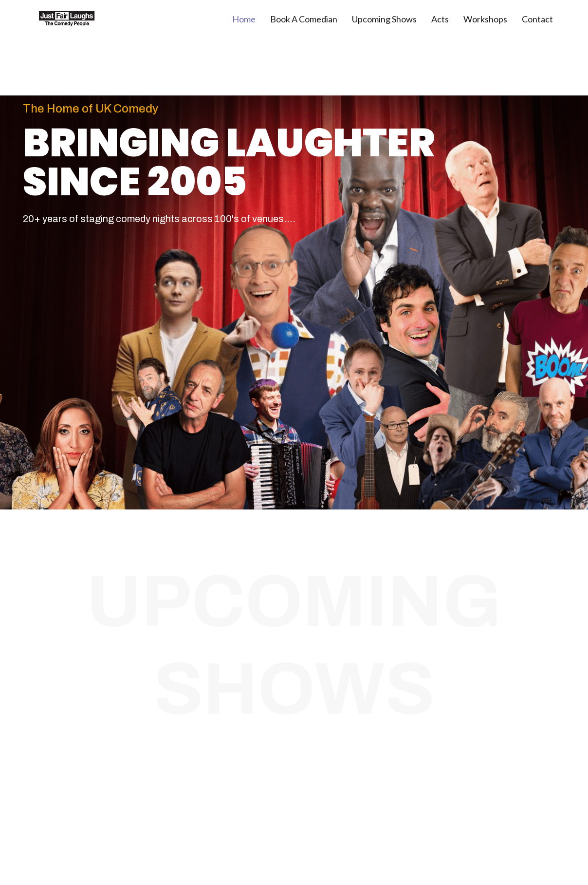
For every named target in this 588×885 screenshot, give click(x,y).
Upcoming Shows (384, 19)
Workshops (485, 19)
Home (244, 19)
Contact (537, 19)
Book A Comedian (304, 19)
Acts (440, 19)
